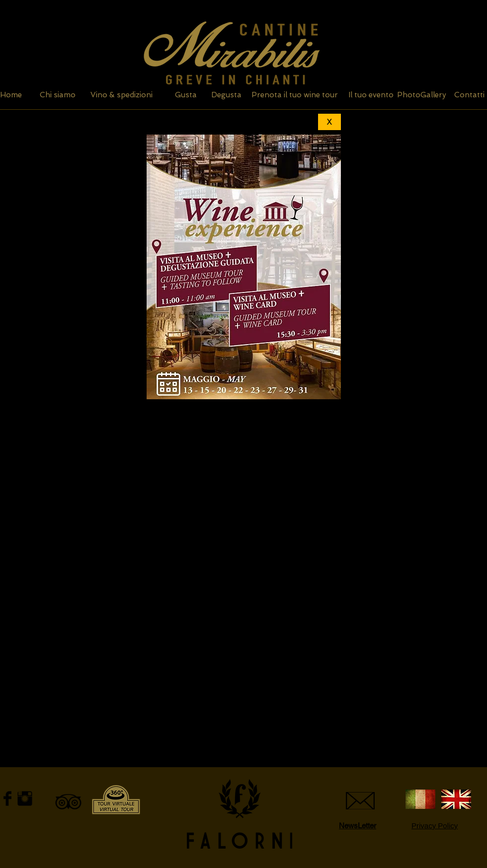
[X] (329, 122)
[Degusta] (226, 95)
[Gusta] (186, 95)
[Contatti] (469, 95)
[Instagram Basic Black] (25, 798)
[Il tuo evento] (371, 95)
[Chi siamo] (57, 95)
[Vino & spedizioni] (122, 95)
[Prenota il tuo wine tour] (295, 95)
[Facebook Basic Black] (7, 798)
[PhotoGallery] (422, 95)
